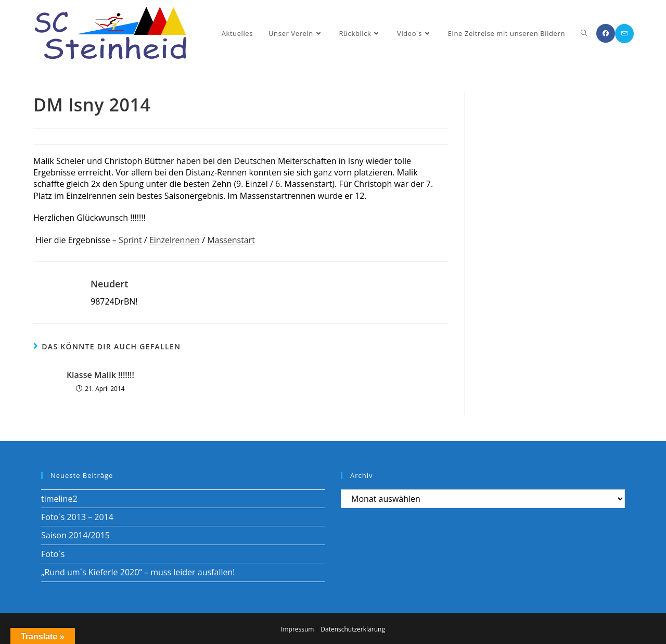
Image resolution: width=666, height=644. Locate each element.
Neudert (109, 284)
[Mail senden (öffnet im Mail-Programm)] (624, 34)
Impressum (297, 629)
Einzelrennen (175, 240)
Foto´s (53, 554)
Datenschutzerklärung (353, 629)
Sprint (130, 240)
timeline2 (59, 499)
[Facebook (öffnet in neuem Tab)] (606, 33)
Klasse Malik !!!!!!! (100, 375)
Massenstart (231, 240)
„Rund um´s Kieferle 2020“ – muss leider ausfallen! (138, 572)
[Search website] (584, 33)
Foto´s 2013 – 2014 (77, 517)
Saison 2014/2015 (75, 535)
